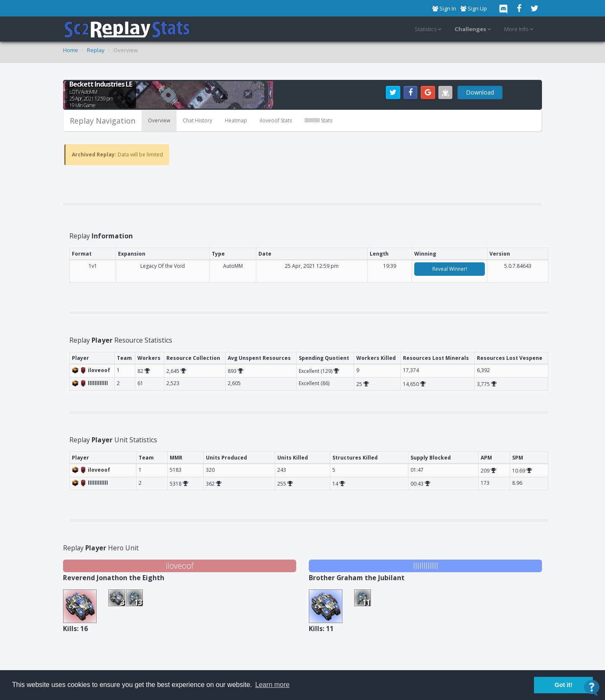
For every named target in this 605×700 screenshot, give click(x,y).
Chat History (197, 120)
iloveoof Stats (276, 120)
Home (71, 50)
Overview (159, 120)
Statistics (429, 29)
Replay (96, 50)
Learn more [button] (272, 685)
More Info (520, 29)
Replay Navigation (103, 121)
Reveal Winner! (450, 269)
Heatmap (236, 120)
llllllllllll (426, 566)
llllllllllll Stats (318, 120)
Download (480, 92)
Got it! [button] (563, 685)
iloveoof (180, 566)
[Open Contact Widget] (592, 688)
